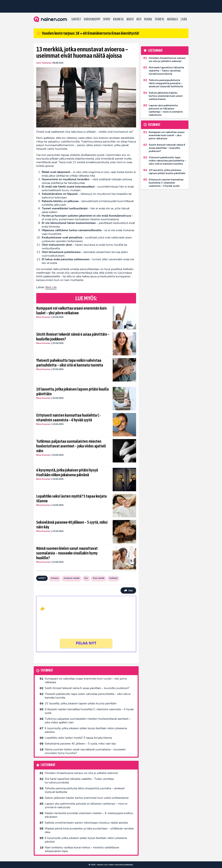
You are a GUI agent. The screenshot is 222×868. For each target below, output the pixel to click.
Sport (107, 19)
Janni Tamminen (44, 63)
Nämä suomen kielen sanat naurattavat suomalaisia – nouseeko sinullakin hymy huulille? (67, 553)
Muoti (130, 19)
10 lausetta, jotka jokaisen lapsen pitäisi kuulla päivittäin (72, 391)
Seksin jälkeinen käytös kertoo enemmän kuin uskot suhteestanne (87, 798)
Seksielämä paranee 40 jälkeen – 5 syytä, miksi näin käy (72, 525)
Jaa (128, 590)
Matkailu (173, 19)
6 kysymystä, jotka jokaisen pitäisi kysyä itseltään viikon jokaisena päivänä (67, 472)
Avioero (55, 578)
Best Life (51, 287)
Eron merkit (99, 578)
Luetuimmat (48, 765)
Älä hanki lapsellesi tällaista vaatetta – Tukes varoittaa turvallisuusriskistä (79, 781)
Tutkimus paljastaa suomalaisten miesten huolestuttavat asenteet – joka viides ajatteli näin (71, 446)
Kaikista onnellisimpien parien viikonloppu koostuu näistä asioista (86, 823)
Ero (86, 578)
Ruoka (148, 19)
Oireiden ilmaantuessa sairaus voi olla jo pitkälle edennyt (81, 773)
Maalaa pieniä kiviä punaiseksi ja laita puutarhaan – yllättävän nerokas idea (89, 830)
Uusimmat (47, 670)
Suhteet (76, 19)
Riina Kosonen (43, 317)
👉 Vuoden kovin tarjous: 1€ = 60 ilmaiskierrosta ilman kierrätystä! (88, 33)
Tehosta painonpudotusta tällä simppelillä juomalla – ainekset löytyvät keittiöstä (85, 790)
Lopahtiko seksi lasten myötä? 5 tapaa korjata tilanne (71, 499)
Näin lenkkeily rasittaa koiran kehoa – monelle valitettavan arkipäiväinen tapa (82, 849)
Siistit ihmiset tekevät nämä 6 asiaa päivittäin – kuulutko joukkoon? (73, 337)
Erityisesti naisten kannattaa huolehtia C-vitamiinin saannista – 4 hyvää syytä (68, 418)
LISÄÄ (184, 19)
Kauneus (118, 19)
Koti (139, 19)
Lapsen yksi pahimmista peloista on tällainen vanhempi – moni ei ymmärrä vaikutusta (86, 805)
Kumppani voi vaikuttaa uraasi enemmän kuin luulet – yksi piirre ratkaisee (71, 311)
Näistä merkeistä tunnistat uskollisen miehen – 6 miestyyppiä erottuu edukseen (89, 815)
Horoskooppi (92, 19)
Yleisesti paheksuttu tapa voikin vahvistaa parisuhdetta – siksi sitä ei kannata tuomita (70, 363)
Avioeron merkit (72, 578)
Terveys (160, 19)
